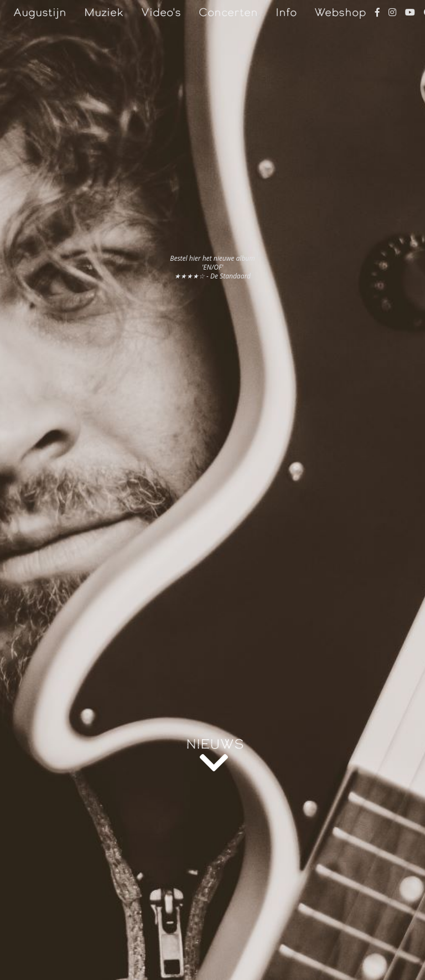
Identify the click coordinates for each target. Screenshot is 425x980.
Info (286, 12)
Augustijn (40, 12)
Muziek (104, 12)
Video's (161, 12)
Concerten (228, 12)
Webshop (340, 12)
